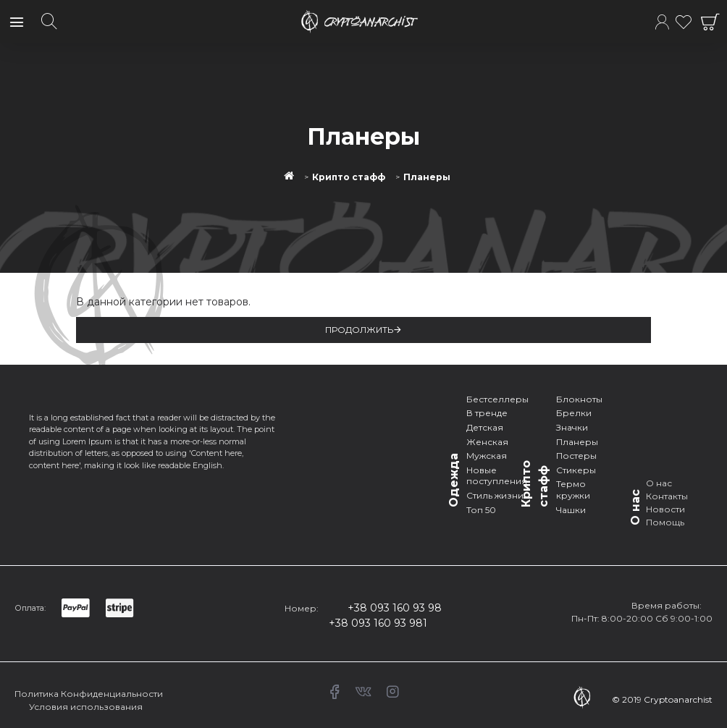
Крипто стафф (349, 177)
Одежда (454, 480)
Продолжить (359, 330)
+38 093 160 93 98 (395, 608)
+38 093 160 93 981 (378, 623)
